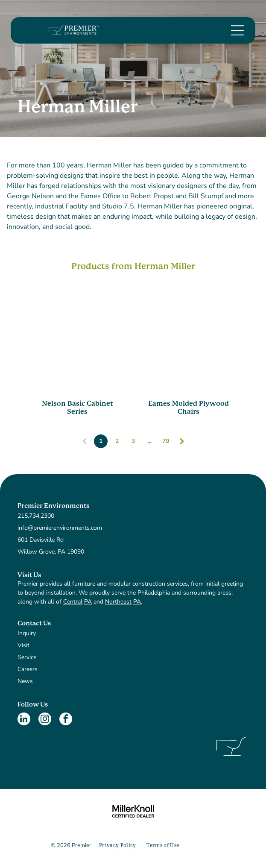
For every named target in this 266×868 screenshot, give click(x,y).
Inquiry (27, 633)
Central (73, 602)
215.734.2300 (36, 516)
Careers (28, 669)
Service (27, 657)
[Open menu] (237, 30)
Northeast (118, 602)
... (149, 441)
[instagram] (45, 720)
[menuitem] (118, 846)
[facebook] (66, 720)
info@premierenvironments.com (60, 528)
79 (166, 441)
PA (88, 602)
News (25, 681)
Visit (23, 645)
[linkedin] (24, 720)
